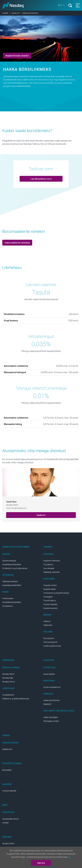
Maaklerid (47, 704)
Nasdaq (13, 5)
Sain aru (41, 863)
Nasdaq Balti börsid (10, 819)
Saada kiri (41, 515)
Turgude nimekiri (50, 585)
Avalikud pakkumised (52, 646)
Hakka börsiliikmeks (52, 700)
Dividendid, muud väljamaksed (15, 568)
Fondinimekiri (8, 598)
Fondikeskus (8, 606)
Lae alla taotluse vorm (41, 179)
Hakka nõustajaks (51, 717)
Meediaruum (7, 749)
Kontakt (5, 823)
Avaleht (5, 13)
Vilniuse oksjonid (50, 642)
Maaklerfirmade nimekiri (17, 56)
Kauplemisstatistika (52, 561)
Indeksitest (48, 625)
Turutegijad (48, 597)
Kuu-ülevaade (49, 568)
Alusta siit (15, 13)
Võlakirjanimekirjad (10, 582)
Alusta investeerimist (52, 687)
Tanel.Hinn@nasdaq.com (16, 508)
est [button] (60, 5)
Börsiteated (7, 770)
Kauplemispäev (50, 589)
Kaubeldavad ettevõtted (12, 565)
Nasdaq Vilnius (9, 682)
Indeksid (47, 621)
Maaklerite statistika (51, 572)
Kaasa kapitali (49, 674)
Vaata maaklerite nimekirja (17, 243)
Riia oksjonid (49, 638)
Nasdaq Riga (8, 678)
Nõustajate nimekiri (51, 721)
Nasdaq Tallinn (8, 674)
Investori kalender (50, 604)
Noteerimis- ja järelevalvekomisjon (16, 699)
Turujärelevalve (8, 695)
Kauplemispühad (50, 608)
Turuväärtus (48, 565)
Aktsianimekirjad (9, 561)
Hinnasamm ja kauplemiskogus (56, 593)
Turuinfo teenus (50, 601)
